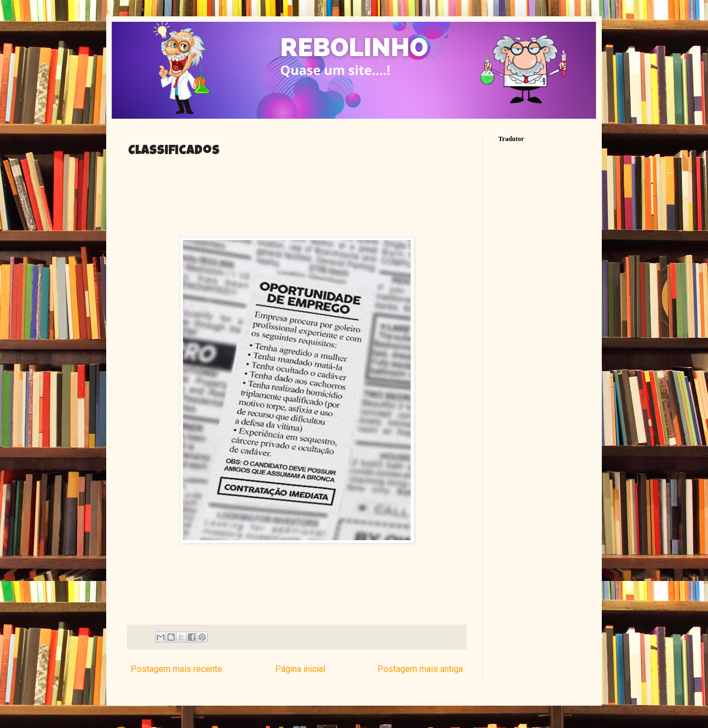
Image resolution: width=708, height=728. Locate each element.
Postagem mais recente (176, 669)
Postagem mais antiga (420, 669)
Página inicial (300, 669)
